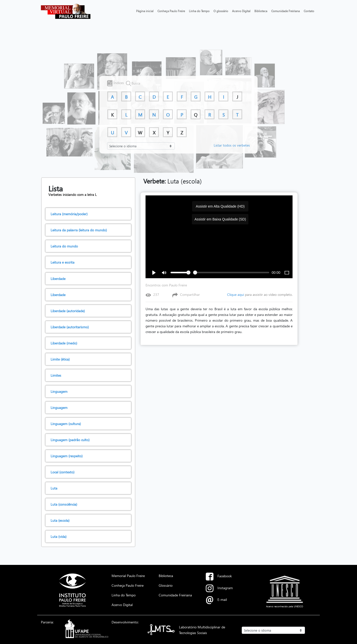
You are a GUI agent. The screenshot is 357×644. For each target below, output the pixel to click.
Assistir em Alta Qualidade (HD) (220, 206)
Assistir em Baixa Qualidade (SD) (220, 219)
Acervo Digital (241, 11)
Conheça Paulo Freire (171, 11)
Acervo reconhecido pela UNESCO (285, 606)
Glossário (166, 585)
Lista (56, 189)
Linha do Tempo (199, 11)
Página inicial (145, 11)
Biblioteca (261, 11)
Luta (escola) (173, 181)
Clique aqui (236, 294)
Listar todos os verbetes (232, 145)
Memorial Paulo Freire (128, 576)
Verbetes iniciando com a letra (72, 194)
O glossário (221, 11)
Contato (309, 11)
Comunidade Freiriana (285, 11)
